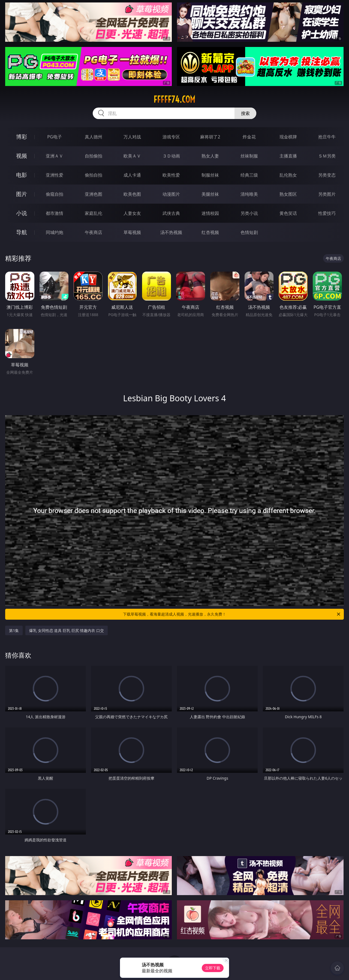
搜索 (245, 113)
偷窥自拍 (55, 194)
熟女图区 (288, 194)
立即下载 (213, 968)
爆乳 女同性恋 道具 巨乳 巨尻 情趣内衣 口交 (67, 630)
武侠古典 (171, 213)
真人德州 (94, 137)
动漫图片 (171, 194)
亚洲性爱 (55, 175)
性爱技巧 (327, 213)
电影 (22, 175)
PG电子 (54, 137)
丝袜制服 (249, 156)
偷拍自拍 (94, 175)
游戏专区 (171, 137)
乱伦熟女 (288, 175)
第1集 (14, 630)
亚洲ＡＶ (55, 156)
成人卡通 (132, 175)
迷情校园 (210, 213)
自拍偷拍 (94, 156)
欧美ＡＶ (132, 156)
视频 (22, 156)
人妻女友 (132, 213)
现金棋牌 (288, 137)
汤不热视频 (171, 232)
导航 (22, 232)
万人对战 (132, 137)
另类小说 (249, 213)
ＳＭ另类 (327, 156)
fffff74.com (174, 99)
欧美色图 (132, 194)
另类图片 (327, 194)
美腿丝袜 (210, 194)
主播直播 (288, 156)
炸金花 (249, 137)
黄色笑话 (288, 213)
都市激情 (55, 213)
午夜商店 (94, 232)
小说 (22, 213)
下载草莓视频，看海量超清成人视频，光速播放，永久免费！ (232, 614)
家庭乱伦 (94, 213)
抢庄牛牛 (327, 137)
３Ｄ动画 (171, 156)
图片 (22, 194)
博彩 (22, 137)
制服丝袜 (210, 175)
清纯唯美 (249, 194)
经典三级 (249, 175)
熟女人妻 (210, 156)
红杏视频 (210, 232)
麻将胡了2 (210, 137)
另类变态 (327, 175)
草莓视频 (132, 232)
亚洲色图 (94, 194)
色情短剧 (249, 232)
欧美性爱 (171, 175)
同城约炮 (55, 232)
